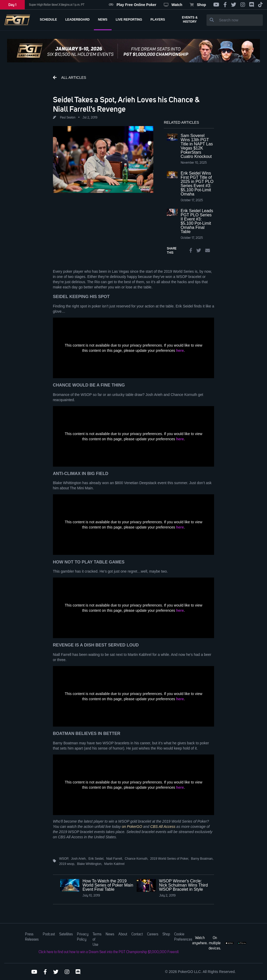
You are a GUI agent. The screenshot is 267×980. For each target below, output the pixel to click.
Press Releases (32, 937)
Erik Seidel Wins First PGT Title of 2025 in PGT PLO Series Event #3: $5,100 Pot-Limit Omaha (197, 184)
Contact (137, 934)
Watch (173, 5)
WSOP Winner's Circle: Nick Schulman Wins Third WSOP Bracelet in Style (183, 885)
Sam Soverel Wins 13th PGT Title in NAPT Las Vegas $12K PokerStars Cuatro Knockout (197, 146)
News (110, 934)
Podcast (49, 934)
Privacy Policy (83, 937)
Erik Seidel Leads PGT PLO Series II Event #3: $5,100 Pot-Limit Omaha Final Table (197, 221)
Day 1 (12, 5)
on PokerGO (132, 827)
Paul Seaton (68, 118)
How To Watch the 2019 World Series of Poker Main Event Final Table (108, 885)
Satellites (66, 934)
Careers (153, 934)
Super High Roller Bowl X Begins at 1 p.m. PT (57, 5)
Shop (198, 5)
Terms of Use (97, 940)
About (123, 934)
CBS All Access (163, 827)
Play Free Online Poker (133, 5)
